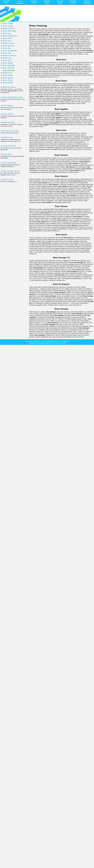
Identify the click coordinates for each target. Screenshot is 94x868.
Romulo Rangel (60, 2)
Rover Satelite (8, 114)
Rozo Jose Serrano (9, 163)
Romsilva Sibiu (8, 43)
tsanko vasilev (29, 341)
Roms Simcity (8, 23)
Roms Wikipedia (9, 65)
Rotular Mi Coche (9, 146)
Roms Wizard (8, 80)
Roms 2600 (7, 53)
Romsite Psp (7, 73)
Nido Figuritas (8, 106)
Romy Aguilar (8, 78)
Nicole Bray (7, 154)
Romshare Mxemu (9, 55)
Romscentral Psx (9, 28)
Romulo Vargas (47, 2)
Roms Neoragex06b (10, 51)
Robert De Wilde (9, 122)
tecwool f (43, 341)
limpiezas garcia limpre (53, 341)
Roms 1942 (7, 60)
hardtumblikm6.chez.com (48, 343)
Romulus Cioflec (73, 2)
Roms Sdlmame (9, 68)
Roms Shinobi (8, 63)
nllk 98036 (37, 341)
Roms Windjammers (10, 36)
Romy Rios (7, 48)
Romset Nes (7, 58)
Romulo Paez (7, 2)
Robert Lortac (8, 137)
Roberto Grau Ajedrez (11, 131)
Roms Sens (7, 33)
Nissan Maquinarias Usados (13, 97)
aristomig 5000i (64, 341)
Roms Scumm (8, 26)
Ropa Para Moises (9, 87)
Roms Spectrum (9, 46)
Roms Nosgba (8, 83)
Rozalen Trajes (8, 179)
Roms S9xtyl (7, 38)
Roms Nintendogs (9, 31)
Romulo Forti (34, 2)
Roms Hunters (8, 75)
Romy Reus (7, 41)
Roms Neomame (20, 2)
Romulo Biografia (87, 2)
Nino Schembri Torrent (11, 171)
